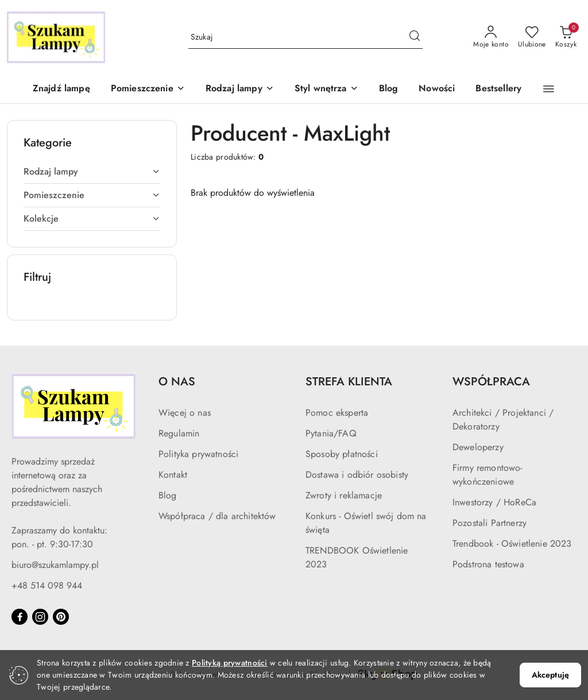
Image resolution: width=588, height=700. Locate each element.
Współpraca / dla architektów (217, 516)
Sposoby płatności (342, 454)
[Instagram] (40, 617)
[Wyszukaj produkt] (306, 37)
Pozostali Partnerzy (490, 523)
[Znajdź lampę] (61, 89)
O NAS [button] (177, 382)
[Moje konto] (491, 37)
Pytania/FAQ (331, 433)
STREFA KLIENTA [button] (349, 382)
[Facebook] (20, 617)
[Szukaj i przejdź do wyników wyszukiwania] (415, 37)
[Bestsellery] (498, 89)
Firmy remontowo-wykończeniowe (488, 475)
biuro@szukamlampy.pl (55, 565)
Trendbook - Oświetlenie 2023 (512, 544)
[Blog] (389, 89)
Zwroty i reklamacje (344, 495)
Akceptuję (550, 675)
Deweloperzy (478, 447)
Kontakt (173, 475)
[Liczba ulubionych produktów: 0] (532, 37)
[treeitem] (92, 172)
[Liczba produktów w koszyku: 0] (566, 37)
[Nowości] (437, 89)
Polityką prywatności (230, 663)
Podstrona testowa (488, 564)
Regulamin (179, 433)
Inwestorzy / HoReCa (494, 502)
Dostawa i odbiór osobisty (357, 475)
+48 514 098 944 (47, 585)
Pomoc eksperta (337, 413)
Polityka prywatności (198, 454)
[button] (148, 89)
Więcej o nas (185, 413)
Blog (168, 495)
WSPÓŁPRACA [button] (491, 382)
